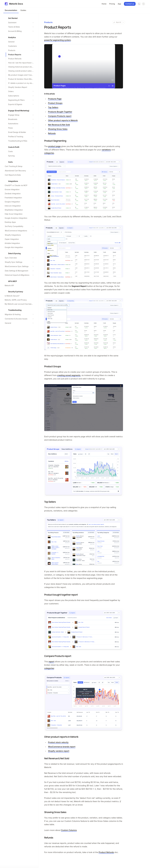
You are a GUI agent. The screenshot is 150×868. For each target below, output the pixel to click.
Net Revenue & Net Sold (59, 125)
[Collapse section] (33, 50)
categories (49, 153)
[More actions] (123, 22)
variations (106, 150)
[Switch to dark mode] (139, 4)
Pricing (112, 4)
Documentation (11, 10)
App (119, 4)
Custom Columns (69, 830)
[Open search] (144, 4)
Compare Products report (60, 116)
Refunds (52, 133)
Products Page (55, 99)
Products (48, 22)
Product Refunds (106, 852)
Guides (23, 10)
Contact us (130, 4)
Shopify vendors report (59, 751)
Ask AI (117, 22)
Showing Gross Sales (58, 129)
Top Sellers (53, 107)
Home (104, 4)
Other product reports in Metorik (63, 120)
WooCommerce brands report (62, 747)
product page (54, 146)
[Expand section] (33, 23)
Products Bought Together (60, 112)
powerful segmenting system (58, 40)
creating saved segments (69, 375)
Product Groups (55, 103)
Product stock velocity (58, 742)
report (51, 662)
